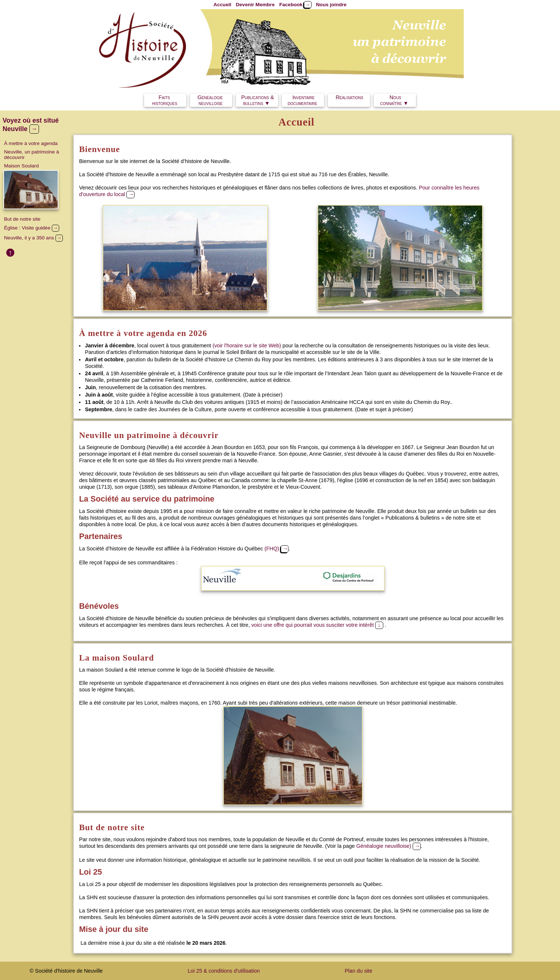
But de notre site (22, 219)
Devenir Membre (255, 5)
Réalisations (349, 100)
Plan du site (358, 971)
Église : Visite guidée (32, 228)
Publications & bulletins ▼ (257, 100)
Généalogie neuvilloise (212, 100)
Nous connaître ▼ (394, 100)
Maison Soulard (21, 166)
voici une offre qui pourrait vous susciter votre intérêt (318, 625)
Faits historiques (165, 100)
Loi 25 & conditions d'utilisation (224, 971)
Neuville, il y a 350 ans (33, 238)
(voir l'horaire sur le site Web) (247, 346)
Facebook (295, 5)
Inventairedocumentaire (302, 100)
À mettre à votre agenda (31, 143)
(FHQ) (277, 549)
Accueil (222, 5)
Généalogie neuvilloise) (389, 846)
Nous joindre (331, 5)
